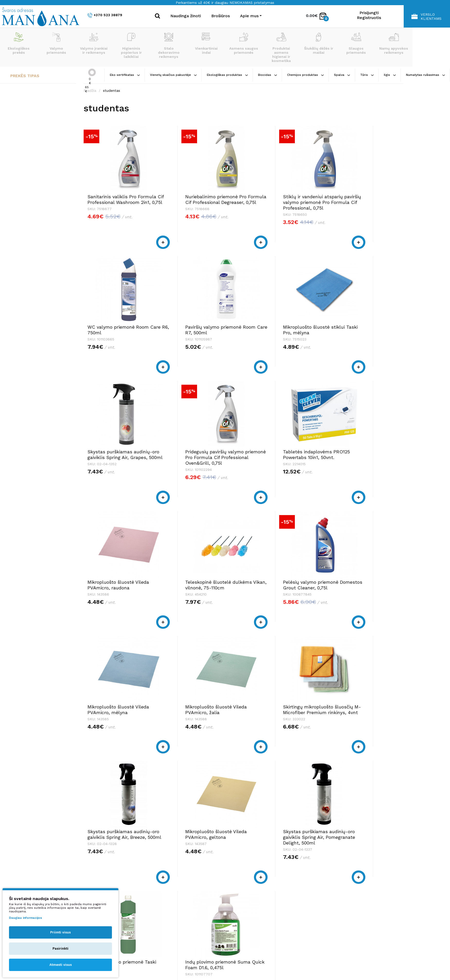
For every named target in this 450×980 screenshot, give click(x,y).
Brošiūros (220, 16)
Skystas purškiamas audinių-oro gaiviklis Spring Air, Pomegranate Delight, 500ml (197, 738)
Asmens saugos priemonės (244, 43)
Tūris (367, 75)
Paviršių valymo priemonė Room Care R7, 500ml (116, 335)
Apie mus (325, 884)
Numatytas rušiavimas (425, 75)
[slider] (92, 72)
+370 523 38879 (105, 15)
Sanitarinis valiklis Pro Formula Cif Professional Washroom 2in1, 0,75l (115, 202)
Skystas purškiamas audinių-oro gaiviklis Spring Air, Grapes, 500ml (278, 338)
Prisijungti (369, 13)
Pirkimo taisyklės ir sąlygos (343, 889)
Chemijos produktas (305, 75)
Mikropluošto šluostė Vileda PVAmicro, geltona (118, 732)
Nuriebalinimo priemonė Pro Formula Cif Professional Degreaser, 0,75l (198, 202)
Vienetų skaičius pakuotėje (173, 75)
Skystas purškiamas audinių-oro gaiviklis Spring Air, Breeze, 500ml (358, 605)
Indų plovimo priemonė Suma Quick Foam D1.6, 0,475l (354, 735)
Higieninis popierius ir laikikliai (131, 46)
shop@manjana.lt (129, 894)
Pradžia (90, 91)
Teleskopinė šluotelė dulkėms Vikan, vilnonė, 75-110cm (279, 474)
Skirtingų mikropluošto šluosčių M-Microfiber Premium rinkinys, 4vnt (273, 605)
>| (390, 806)
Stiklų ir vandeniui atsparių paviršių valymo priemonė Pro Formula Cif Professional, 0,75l (280, 205)
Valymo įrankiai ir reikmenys (94, 43)
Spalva (342, 75)
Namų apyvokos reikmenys (394, 43)
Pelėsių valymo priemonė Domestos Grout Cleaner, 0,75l (356, 474)
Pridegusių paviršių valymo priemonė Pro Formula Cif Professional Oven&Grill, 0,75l (357, 341)
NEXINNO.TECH (361, 965)
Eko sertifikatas (125, 75)
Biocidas (267, 75)
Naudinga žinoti (186, 16)
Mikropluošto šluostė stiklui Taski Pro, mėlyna (198, 335)
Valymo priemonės (56, 43)
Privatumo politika (334, 894)
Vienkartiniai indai (206, 43)
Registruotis (369, 18)
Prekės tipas (25, 76)
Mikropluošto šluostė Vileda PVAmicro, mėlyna (118, 602)
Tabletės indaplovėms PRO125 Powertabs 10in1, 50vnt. (115, 474)
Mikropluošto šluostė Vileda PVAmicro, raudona (198, 471)
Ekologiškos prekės (19, 43)
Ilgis (390, 75)
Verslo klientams (426, 16)
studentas (112, 91)
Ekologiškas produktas (227, 75)
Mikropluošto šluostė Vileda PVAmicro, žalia (198, 602)
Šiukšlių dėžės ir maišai (319, 43)
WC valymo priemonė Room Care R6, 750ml (358, 199)
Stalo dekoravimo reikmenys (169, 46)
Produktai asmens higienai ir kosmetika (281, 48)
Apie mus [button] (249, 16)
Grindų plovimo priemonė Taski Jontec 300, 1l (276, 732)
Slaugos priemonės (356, 43)
